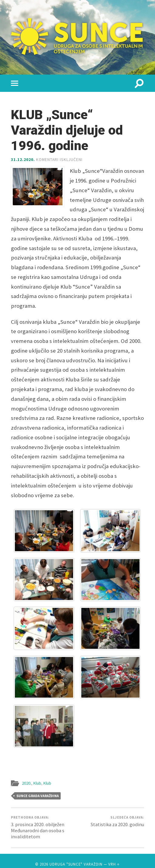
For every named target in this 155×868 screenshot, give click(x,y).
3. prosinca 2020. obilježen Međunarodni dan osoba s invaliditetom (44, 827)
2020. (27, 783)
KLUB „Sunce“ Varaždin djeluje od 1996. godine (67, 130)
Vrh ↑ (114, 864)
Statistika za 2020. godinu (117, 821)
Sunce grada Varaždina (38, 796)
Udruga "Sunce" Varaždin (76, 864)
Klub (37, 783)
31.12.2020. (23, 160)
